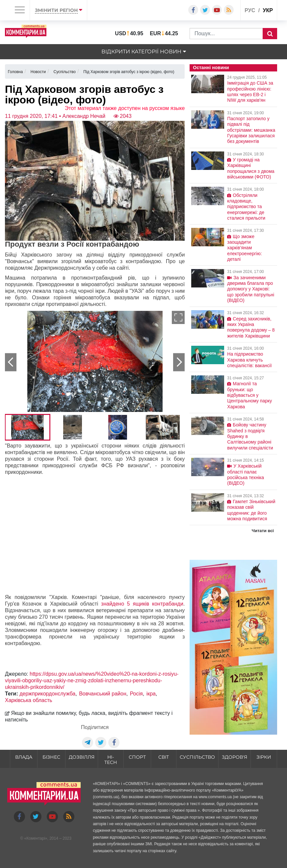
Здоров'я (235, 757)
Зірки (264, 757)
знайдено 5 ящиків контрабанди (142, 604)
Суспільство (197, 757)
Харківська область (29, 700)
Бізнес (51, 757)
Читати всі (263, 531)
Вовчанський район (103, 694)
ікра (151, 694)
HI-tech (111, 760)
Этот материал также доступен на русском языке (125, 108)
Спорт (137, 757)
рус (250, 10)
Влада (24, 757)
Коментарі (36, 838)
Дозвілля (82, 757)
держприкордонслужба (47, 694)
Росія (136, 694)
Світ (164, 757)
